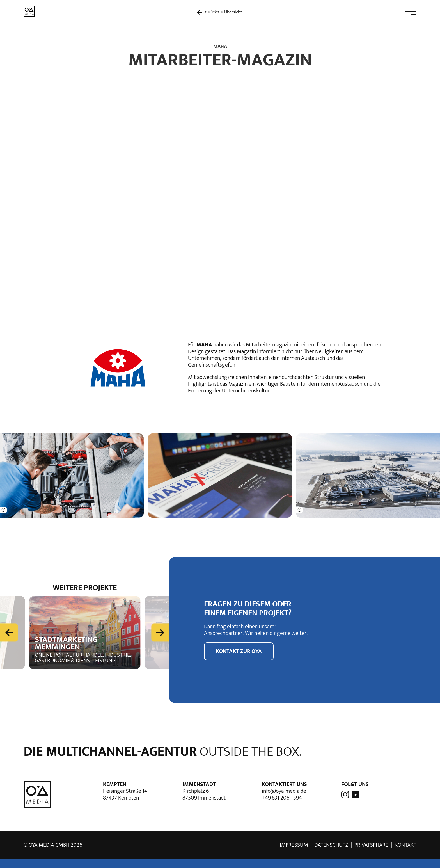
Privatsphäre (371, 845)
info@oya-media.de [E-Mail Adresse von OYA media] (284, 791)
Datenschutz (331, 845)
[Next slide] (160, 632)
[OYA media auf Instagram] (346, 794)
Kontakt (405, 845)
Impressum (294, 845)
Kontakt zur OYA (239, 651)
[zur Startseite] (29, 11)
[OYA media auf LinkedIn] (355, 794)
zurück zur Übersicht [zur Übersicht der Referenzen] (220, 12)
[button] (398, 11)
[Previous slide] (9, 632)
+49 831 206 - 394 (282, 798)
